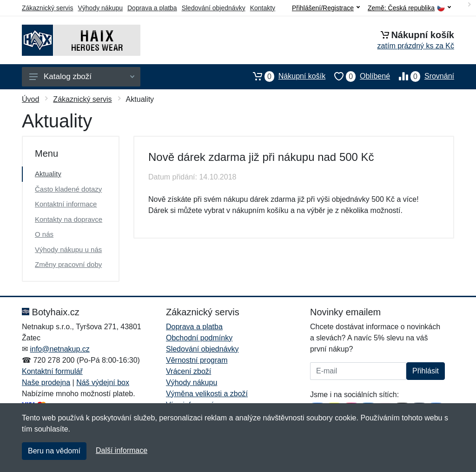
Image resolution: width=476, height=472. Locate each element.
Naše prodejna (46, 382)
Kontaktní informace (66, 204)
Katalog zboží (82, 76)
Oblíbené (358, 76)
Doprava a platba (152, 8)
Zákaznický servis (47, 8)
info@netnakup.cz (59, 349)
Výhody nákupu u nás (68, 249)
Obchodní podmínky (199, 338)
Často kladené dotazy (68, 189)
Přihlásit (426, 371)
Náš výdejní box (103, 382)
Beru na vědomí (54, 451)
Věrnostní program (197, 360)
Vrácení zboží (188, 371)
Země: (409, 8)
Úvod (30, 99)
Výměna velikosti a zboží (207, 394)
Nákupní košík (285, 76)
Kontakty (263, 8)
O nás (44, 234)
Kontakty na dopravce (69, 219)
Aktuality (48, 174)
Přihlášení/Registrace (326, 8)
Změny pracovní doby (68, 264)
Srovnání (422, 76)
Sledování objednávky (214, 8)
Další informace (122, 450)
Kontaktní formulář (52, 371)
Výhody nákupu (100, 8)
